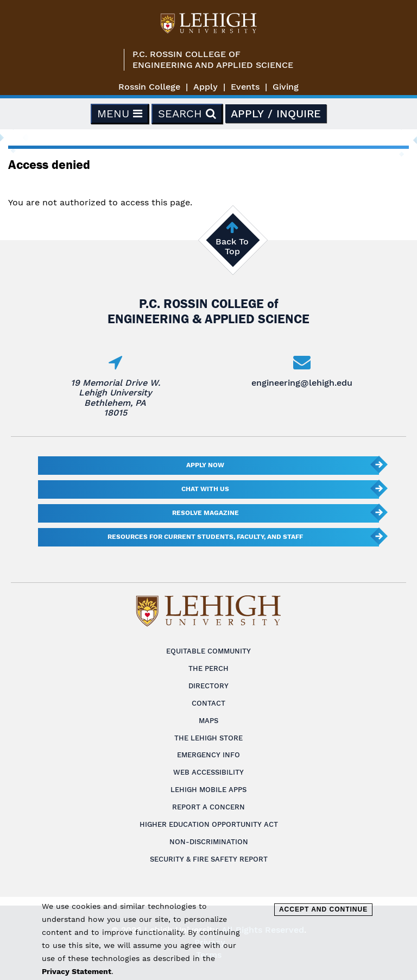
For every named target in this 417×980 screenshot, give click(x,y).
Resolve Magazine (206, 513)
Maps (208, 721)
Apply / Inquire (276, 114)
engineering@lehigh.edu (302, 383)
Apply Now (205, 465)
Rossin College (149, 87)
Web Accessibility (208, 772)
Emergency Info (208, 755)
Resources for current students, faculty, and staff (205, 537)
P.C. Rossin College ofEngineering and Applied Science (213, 59)
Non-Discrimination (209, 842)
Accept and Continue (323, 909)
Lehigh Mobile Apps (208, 790)
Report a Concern (208, 807)
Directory (208, 686)
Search (187, 114)
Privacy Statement (77, 971)
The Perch (208, 668)
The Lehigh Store (208, 738)
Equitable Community (208, 651)
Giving (286, 87)
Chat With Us (205, 489)
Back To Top (232, 246)
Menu (120, 114)
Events (245, 87)
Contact (208, 703)
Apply (206, 87)
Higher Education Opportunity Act (209, 824)
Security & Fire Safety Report (209, 859)
